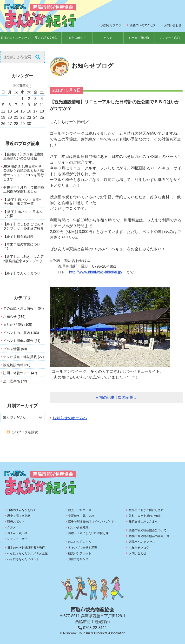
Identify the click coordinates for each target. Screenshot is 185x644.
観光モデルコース (80, 510)
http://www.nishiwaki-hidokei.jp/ (96, 272)
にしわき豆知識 (78, 527)
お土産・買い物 (139, 38)
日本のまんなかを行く (15, 38)
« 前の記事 (105, 397)
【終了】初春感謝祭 (18, 236)
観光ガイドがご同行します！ (148, 510)
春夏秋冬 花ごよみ (81, 516)
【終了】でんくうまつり (22, 273)
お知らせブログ (111, 25)
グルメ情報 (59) (15, 349)
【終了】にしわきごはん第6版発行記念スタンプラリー (23, 261)
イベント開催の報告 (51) (22, 341)
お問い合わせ (173, 25)
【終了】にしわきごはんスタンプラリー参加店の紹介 (23, 226)
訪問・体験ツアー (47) (20, 373)
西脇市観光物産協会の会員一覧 (149, 536)
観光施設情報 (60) (17, 365)
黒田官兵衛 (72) (15, 381)
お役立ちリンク (78, 559)
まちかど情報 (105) (18, 325)
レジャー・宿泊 (17, 539)
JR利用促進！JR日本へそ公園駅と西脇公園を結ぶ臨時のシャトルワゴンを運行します (23, 173)
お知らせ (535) (14, 317)
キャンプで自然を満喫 (83, 548)
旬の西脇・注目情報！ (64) (23, 308)
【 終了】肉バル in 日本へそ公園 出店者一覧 (23, 202)
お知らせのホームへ (70, 418)
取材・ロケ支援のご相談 (145, 516)
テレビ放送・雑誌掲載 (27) (23, 357)
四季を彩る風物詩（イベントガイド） (93, 522)
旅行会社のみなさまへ (143, 522)
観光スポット (77, 38)
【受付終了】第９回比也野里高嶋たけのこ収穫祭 (23, 156)
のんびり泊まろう (80, 542)
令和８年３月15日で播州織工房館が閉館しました (24, 189)
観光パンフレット (80, 553)
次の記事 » (127, 397)
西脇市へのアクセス (143, 25)
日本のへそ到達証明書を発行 (26, 548)
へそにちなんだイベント (23, 559)
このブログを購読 (25, 432)
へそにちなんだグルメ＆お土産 (27, 553)
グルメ (108, 38)
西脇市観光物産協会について (148, 530)
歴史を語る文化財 (46, 38)
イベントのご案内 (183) (21, 333)
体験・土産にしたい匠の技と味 (88, 533)
